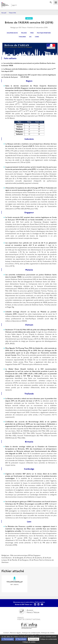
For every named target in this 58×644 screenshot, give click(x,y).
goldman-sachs (12, 33)
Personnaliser (34, 639)
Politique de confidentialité (31, 633)
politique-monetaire (44, 33)
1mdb (32, 33)
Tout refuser (21, 639)
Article (29, 18)
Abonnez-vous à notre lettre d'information (29, 602)
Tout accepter (8, 639)
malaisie (24, 33)
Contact (6, 633)
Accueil (4, 13)
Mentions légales (16, 633)
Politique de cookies (48, 633)
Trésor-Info (12, 13)
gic (30, 37)
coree (37, 37)
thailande (22, 37)
